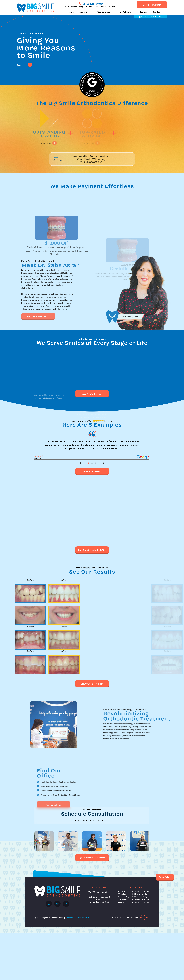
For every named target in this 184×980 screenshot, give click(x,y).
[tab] (88, 459)
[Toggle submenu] (90, 12)
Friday (121, 957)
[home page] (35, 8)
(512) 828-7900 (90, 4)
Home (71, 12)
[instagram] (57, 958)
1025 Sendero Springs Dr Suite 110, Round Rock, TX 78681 (90, 7)
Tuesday (122, 948)
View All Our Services (92, 389)
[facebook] (66, 958)
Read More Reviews (92, 467)
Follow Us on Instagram (92, 912)
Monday (122, 945)
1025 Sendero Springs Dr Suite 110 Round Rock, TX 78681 (99, 954)
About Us (85, 12)
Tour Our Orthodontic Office (92, 545)
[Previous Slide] (82, 459)
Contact (159, 12)
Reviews (143, 12)
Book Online (165, 877)
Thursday (123, 954)
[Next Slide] (102, 459)
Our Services (105, 12)
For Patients (126, 12)
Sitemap (69, 972)
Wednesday (124, 951)
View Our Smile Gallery (92, 679)
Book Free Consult (152, 5)
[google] (49, 958)
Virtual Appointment (151, 17)
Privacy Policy (83, 972)
